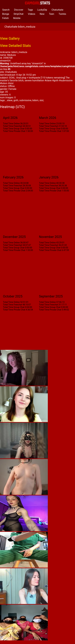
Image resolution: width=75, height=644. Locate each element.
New (42, 14)
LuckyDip (42, 10)
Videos (32, 14)
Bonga (6, 14)
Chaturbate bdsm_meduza (20, 27)
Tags (30, 10)
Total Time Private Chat (14, 131)
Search (6, 10)
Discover (19, 10)
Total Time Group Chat (14, 129)
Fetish (5, 18)
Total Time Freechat (12, 126)
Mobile (17, 18)
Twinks (62, 14)
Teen (52, 14)
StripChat (19, 14)
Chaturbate (57, 10)
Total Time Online (11, 124)
